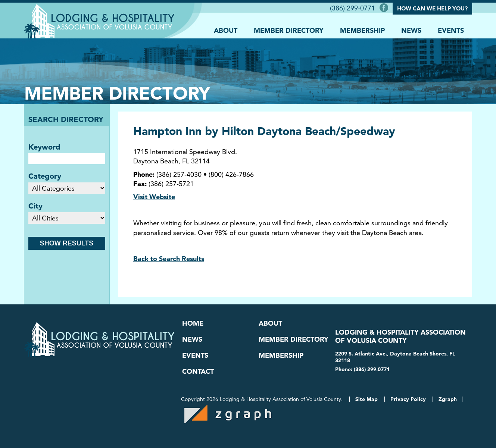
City (35, 206)
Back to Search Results (169, 259)
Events (451, 30)
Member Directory (289, 30)
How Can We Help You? (432, 8)
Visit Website (154, 197)
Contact (198, 372)
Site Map (366, 399)
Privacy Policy (408, 399)
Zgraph (448, 399)
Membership (362, 30)
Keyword (44, 147)
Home (193, 323)
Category (45, 176)
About (226, 30)
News (411, 30)
